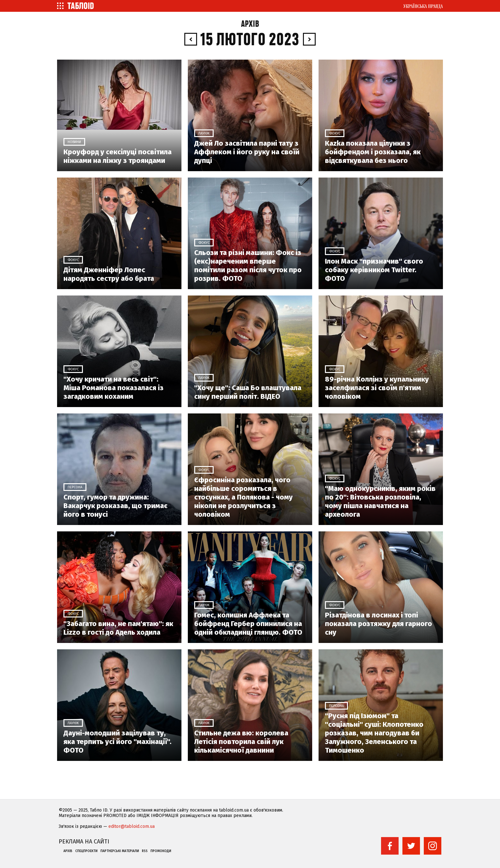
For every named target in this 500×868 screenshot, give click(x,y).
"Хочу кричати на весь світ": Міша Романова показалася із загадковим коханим (114, 388)
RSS (145, 851)
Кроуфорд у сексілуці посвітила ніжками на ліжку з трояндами (118, 156)
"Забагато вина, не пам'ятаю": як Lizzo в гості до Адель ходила (118, 628)
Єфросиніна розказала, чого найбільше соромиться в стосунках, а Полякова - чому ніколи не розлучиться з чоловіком (243, 497)
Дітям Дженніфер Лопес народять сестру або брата (109, 274)
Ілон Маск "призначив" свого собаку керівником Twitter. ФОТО (374, 270)
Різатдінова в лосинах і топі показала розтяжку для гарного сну (379, 624)
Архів (250, 24)
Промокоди (161, 851)
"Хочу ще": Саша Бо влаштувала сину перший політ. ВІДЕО (248, 392)
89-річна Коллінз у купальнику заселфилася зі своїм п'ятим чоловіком (377, 388)
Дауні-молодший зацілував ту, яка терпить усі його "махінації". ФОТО (118, 742)
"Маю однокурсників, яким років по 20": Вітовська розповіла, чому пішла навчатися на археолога (380, 501)
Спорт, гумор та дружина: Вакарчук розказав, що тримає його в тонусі (115, 506)
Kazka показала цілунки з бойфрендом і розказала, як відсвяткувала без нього (373, 152)
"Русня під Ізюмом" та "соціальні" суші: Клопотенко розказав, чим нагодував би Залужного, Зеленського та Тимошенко (374, 733)
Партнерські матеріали (120, 851)
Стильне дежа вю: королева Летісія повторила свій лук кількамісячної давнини (241, 742)
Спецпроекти (86, 851)
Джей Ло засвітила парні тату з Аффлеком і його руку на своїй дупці (247, 152)
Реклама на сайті (84, 842)
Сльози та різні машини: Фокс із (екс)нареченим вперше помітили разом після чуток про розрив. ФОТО (248, 266)
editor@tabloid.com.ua (132, 826)
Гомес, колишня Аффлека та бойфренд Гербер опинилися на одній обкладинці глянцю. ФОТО (248, 624)
